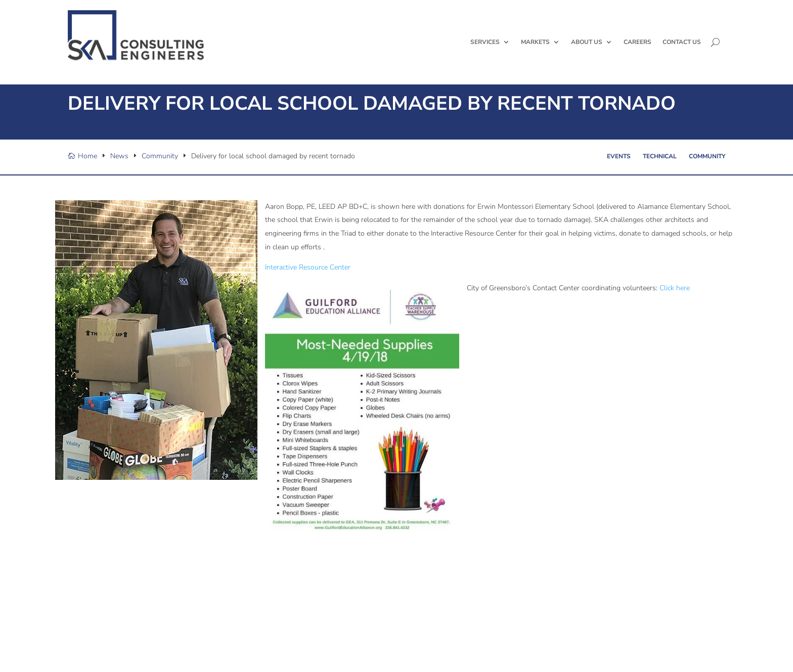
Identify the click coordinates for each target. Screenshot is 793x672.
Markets (535, 42)
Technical (660, 178)
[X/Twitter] (73, 641)
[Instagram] (113, 641)
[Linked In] (93, 641)
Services (485, 42)
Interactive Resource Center (308, 289)
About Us (587, 42)
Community (707, 178)
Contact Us (682, 42)
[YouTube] (103, 641)
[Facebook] (83, 641)
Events (619, 178)
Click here (675, 310)
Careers (637, 42)
